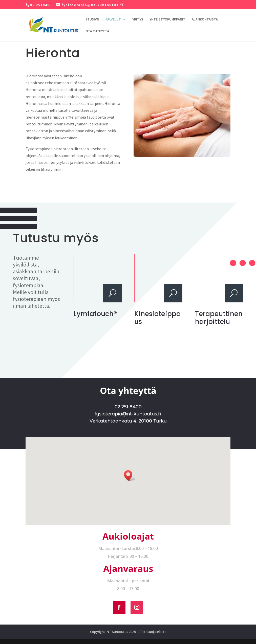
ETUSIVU (92, 19)
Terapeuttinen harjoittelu (219, 318)
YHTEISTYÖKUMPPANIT (167, 19)
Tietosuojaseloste (153, 632)
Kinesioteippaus (158, 318)
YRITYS (138, 19)
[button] (130, 475)
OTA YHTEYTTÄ (97, 31)
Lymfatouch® (95, 314)
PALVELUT (113, 19)
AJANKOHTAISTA (205, 19)
